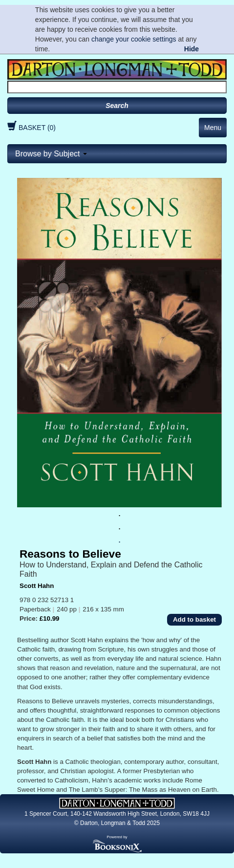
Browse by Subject (51, 154)
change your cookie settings (134, 39)
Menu (213, 128)
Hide (191, 49)
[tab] (117, 154)
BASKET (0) (30, 128)
